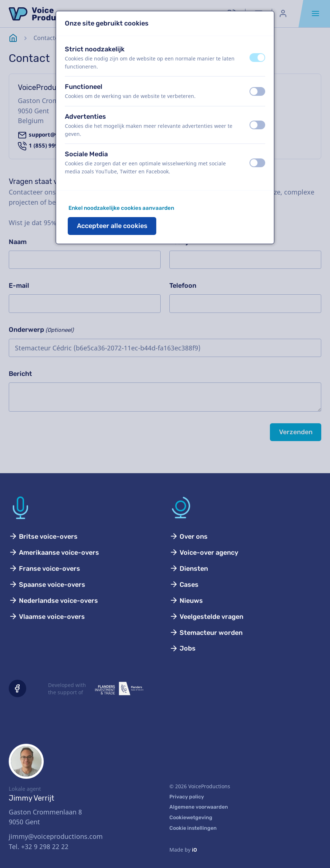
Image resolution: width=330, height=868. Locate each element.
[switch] (257, 58)
